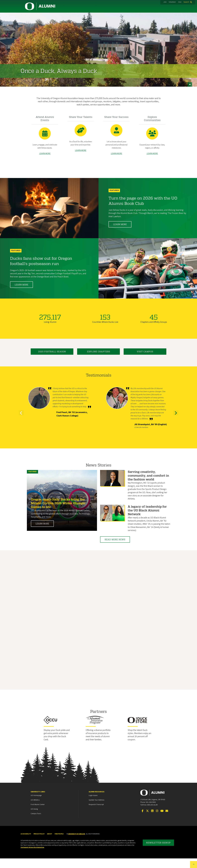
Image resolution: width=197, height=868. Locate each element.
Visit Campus (145, 361)
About (165, 16)
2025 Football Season (52, 361)
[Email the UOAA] (167, 821)
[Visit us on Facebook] (143, 821)
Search (186, 2)
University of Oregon (77, 844)
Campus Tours (36, 823)
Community (34, 16)
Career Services (81, 16)
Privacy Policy (39, 844)
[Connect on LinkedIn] (152, 821)
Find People (59, 844)
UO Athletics (35, 810)
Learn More (120, 234)
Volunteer (172, 2)
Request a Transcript (96, 814)
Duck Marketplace (108, 16)
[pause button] (190, 91)
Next (176, 425)
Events (131, 16)
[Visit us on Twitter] (147, 821)
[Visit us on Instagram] (157, 821)
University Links (38, 801)
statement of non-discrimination (32, 857)
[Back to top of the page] (194, 865)
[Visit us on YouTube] (162, 821)
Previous (21, 425)
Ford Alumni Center (38, 814)
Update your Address (96, 810)
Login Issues (93, 805)
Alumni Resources (97, 801)
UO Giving (34, 819)
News (148, 16)
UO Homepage (36, 805)
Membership (57, 16)
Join (165, 2)
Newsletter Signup (158, 852)
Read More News (118, 549)
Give (180, 2)
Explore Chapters (99, 361)
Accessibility (26, 844)
